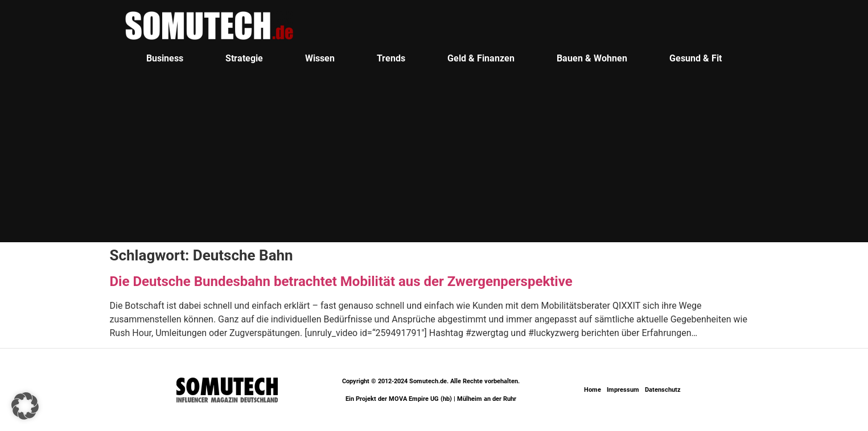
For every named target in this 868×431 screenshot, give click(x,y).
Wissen (320, 58)
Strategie (244, 58)
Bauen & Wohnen (592, 58)
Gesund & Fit (696, 58)
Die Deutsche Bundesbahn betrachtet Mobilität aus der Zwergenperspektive (341, 281)
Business (165, 58)
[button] (25, 406)
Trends (391, 58)
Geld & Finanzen (481, 58)
